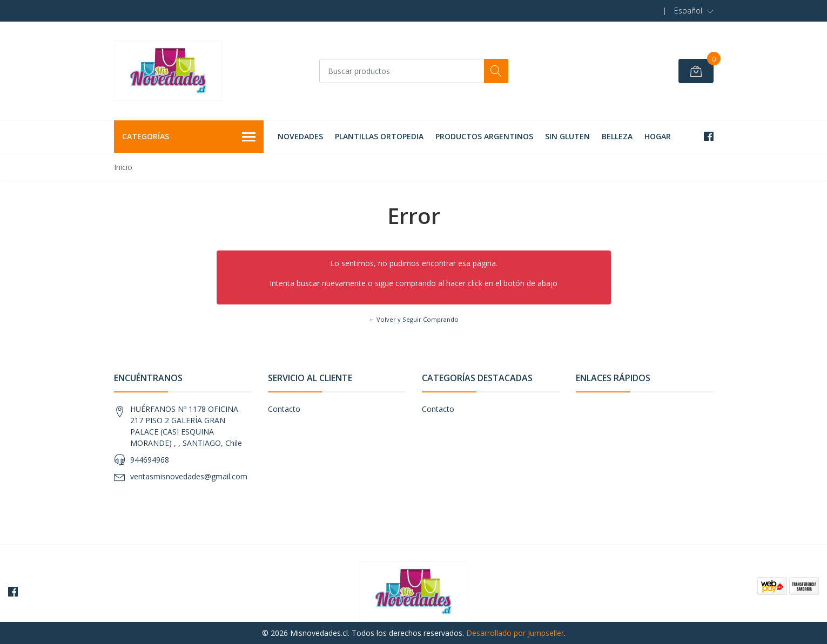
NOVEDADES (300, 136)
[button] (694, 11)
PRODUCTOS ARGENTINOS (484, 136)
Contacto (284, 409)
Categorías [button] (189, 137)
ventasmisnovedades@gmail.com (189, 476)
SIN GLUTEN (567, 136)
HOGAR (658, 136)
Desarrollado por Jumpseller (515, 633)
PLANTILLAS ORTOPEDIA (379, 136)
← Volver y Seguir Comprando (413, 319)
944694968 (150, 460)
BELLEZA (617, 136)
